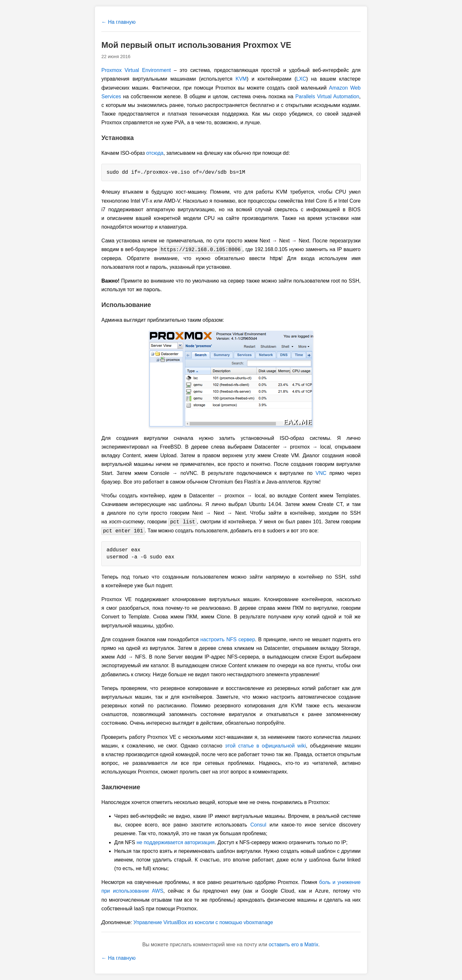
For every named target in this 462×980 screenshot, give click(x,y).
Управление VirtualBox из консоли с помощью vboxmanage (203, 922)
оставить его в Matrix (293, 945)
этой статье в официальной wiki (265, 746)
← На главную (118, 22)
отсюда (155, 153)
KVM (241, 79)
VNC (321, 473)
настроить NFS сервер (227, 639)
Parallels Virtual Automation (327, 96)
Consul (258, 825)
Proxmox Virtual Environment (136, 70)
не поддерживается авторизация (176, 842)
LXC (301, 79)
